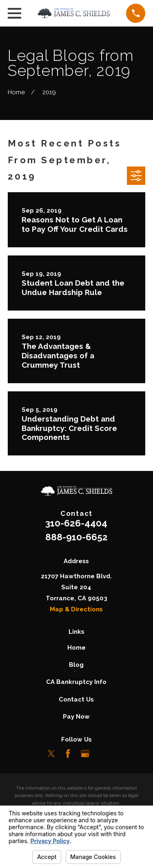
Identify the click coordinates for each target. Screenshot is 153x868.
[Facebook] (68, 754)
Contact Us (76, 699)
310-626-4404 (76, 523)
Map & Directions (76, 609)
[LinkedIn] (102, 754)
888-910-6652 (76, 537)
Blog (76, 665)
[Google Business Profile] (85, 754)
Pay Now (76, 717)
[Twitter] (51, 754)
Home (76, 648)
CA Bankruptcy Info (76, 682)
